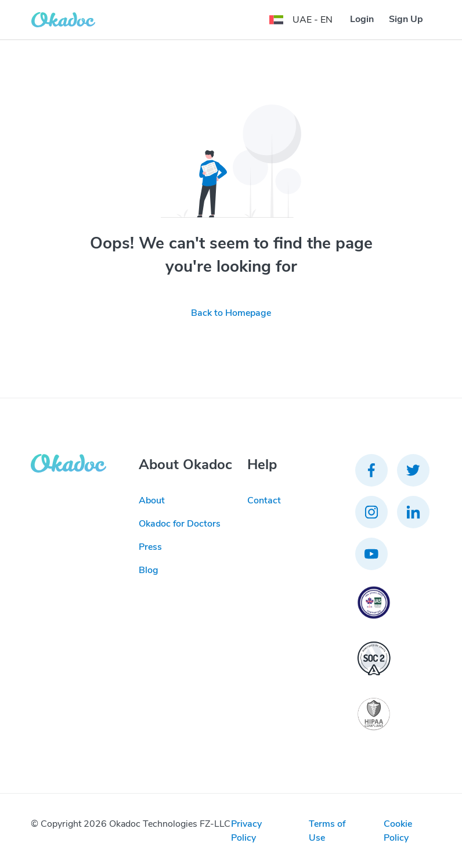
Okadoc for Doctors (180, 524)
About (152, 500)
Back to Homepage (231, 313)
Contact (264, 500)
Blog (149, 570)
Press (150, 547)
